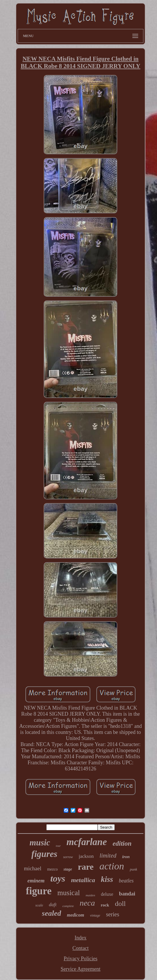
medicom (76, 915)
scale (39, 905)
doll (120, 904)
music (40, 842)
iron (126, 857)
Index (81, 938)
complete (68, 906)
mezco (53, 869)
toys (58, 878)
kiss (107, 879)
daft (53, 905)
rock (105, 905)
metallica (83, 880)
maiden (90, 895)
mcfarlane (87, 842)
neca (87, 903)
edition (122, 843)
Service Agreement (80, 969)
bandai (127, 894)
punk (133, 869)
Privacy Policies (81, 959)
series (113, 914)
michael (33, 868)
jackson (86, 856)
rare (86, 867)
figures (44, 854)
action (112, 866)
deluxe (107, 894)
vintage (95, 915)
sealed (52, 913)
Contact (81, 948)
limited (108, 856)
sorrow (68, 857)
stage (68, 869)
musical (69, 893)
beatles (126, 881)
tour (58, 846)
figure (39, 891)
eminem (36, 881)
